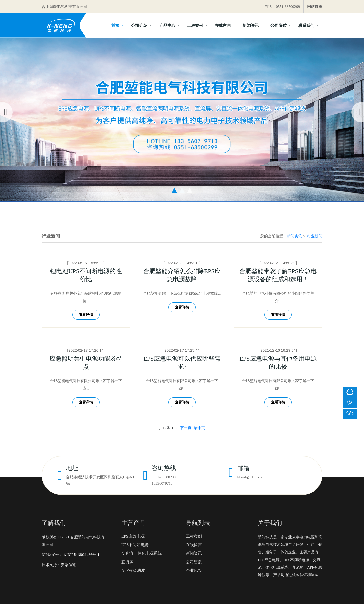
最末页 (200, 428)
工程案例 (196, 25)
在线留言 (223, 25)
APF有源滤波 (133, 571)
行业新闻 (315, 236)
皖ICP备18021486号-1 (81, 555)
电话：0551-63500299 (282, 7)
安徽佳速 (68, 565)
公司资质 (279, 25)
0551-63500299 (164, 477)
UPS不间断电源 (135, 545)
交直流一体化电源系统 (142, 553)
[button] (174, 190)
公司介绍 (140, 25)
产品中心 (168, 25)
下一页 (186, 428)
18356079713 (162, 483)
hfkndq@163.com (251, 477)
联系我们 (307, 25)
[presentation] (6, 112)
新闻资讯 (251, 25)
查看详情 (86, 315)
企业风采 (194, 571)
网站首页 (315, 7)
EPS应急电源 (133, 536)
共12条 (164, 428)
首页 (116, 25)
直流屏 (127, 562)
